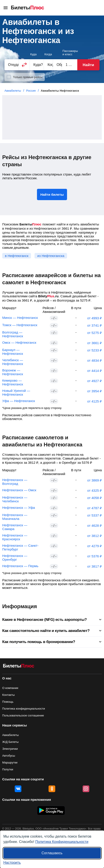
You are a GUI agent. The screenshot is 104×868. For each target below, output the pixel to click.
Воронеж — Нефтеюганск (13, 372)
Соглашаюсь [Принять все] (52, 853)
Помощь (8, 702)
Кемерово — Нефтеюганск (13, 382)
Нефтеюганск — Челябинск (15, 499)
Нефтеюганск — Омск (19, 490)
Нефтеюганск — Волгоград (15, 482)
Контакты (8, 695)
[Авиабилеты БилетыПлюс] (19, 667)
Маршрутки (10, 762)
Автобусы (9, 756)
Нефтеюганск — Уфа (19, 508)
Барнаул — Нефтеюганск (13, 352)
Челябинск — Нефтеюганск (13, 362)
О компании (10, 688)
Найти (88, 65)
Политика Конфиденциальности (62, 842)
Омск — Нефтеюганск (19, 342)
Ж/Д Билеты (10, 742)
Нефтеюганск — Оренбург (15, 558)
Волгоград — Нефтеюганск (13, 334)
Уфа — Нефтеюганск (19, 401)
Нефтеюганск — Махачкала (15, 517)
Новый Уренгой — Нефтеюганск (16, 393)
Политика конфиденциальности (24, 709)
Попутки (8, 769)
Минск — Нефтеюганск (20, 318)
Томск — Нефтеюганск (20, 325)
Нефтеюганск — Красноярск (15, 537)
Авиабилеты (10, 735)
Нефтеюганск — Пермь (20, 566)
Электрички (10, 749)
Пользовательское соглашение (23, 715)
